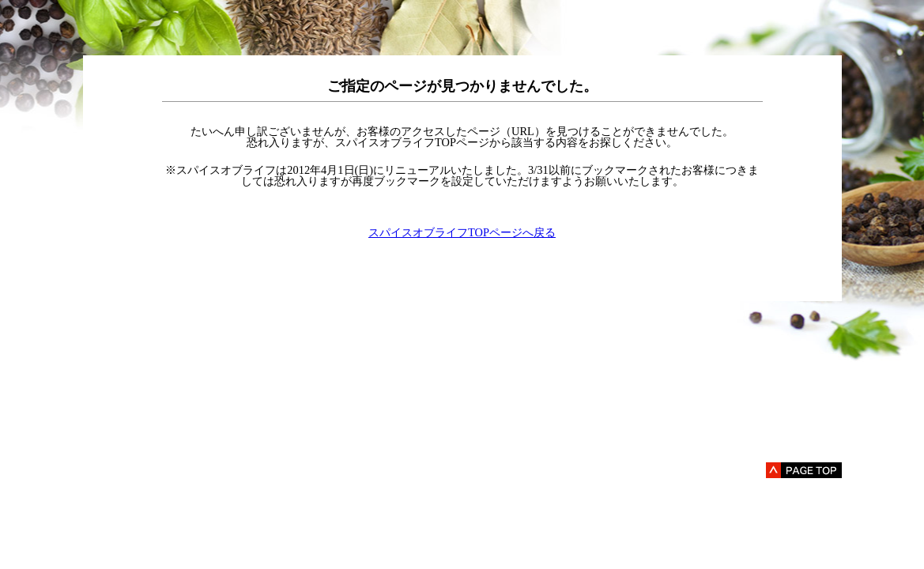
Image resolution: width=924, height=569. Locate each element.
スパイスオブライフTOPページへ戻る (462, 232)
